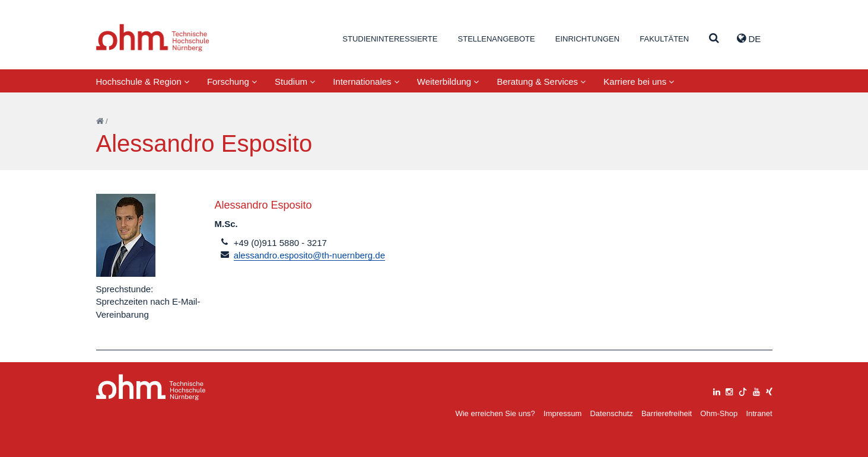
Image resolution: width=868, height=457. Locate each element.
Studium (295, 82)
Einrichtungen (587, 39)
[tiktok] (743, 390)
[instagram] (729, 390)
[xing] (769, 390)
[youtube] (756, 390)
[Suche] (714, 39)
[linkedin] (717, 390)
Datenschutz (611, 413)
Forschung (232, 82)
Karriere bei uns (639, 82)
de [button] (749, 39)
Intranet (759, 413)
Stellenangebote (497, 39)
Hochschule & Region (143, 82)
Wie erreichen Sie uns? (495, 413)
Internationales (366, 82)
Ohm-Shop (719, 413)
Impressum (562, 413)
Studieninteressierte (390, 39)
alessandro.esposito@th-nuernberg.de (309, 255)
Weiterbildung (448, 82)
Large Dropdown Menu (151, 387)
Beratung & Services (541, 82)
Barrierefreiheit (667, 413)
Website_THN (153, 38)
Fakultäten (664, 39)
